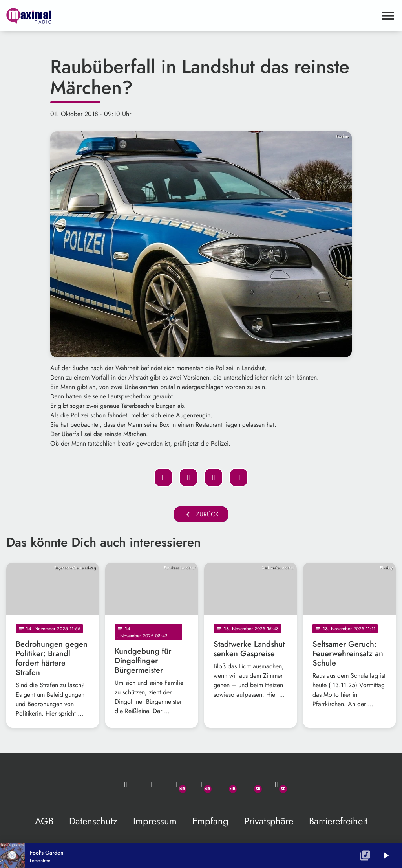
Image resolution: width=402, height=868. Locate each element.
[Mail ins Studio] (126, 784)
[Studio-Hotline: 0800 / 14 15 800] (151, 784)
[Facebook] (201, 784)
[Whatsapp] (176, 784)
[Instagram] (226, 784)
